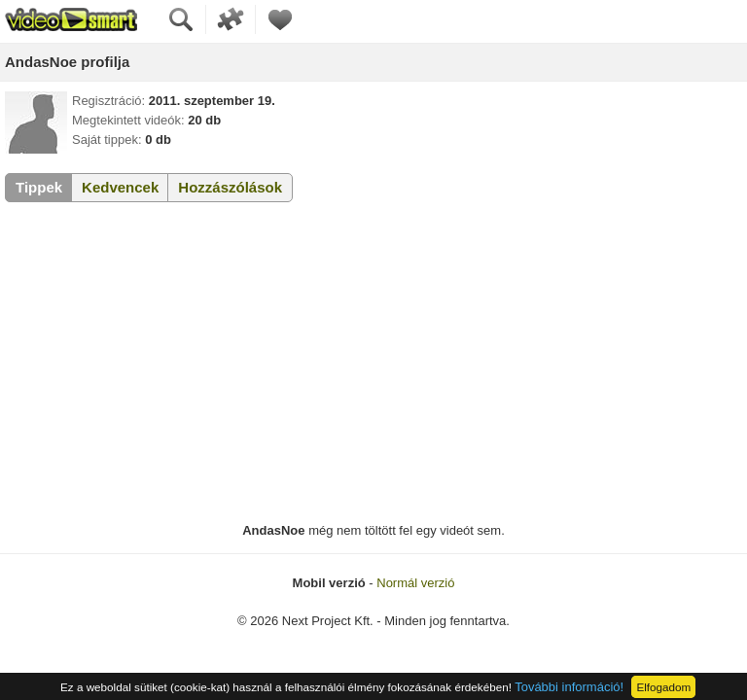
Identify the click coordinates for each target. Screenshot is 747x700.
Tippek (39, 187)
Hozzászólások (230, 187)
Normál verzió (415, 583)
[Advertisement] (373, 363)
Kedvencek (120, 187)
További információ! (569, 687)
